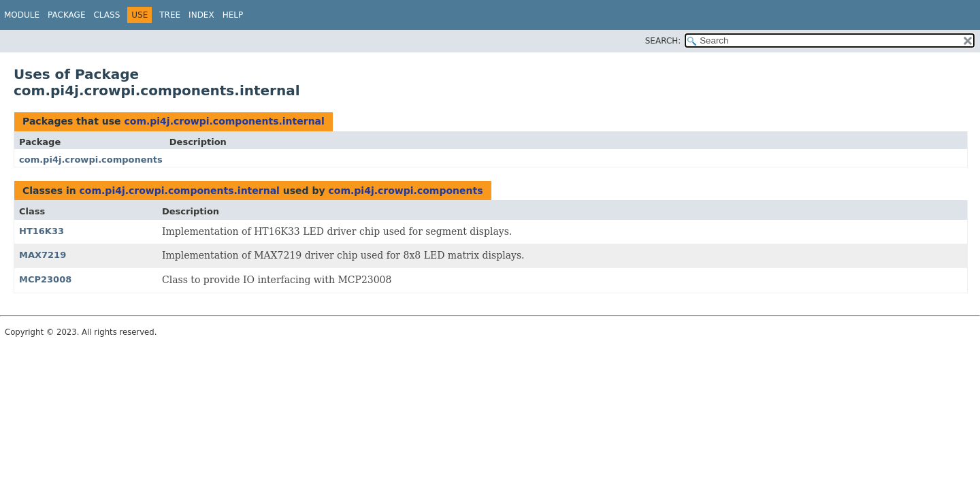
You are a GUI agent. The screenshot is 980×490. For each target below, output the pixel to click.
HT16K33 (42, 231)
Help (233, 15)
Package (66, 15)
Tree (170, 15)
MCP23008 (45, 279)
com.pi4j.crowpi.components (91, 160)
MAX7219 (43, 255)
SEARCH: (663, 41)
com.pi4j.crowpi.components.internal (224, 121)
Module (22, 15)
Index (201, 15)
